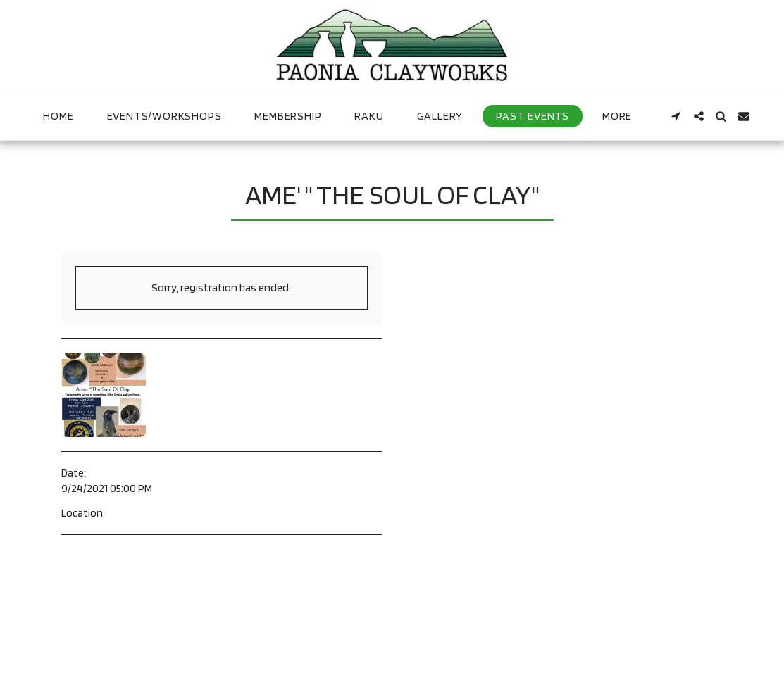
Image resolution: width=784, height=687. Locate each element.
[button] (676, 116)
